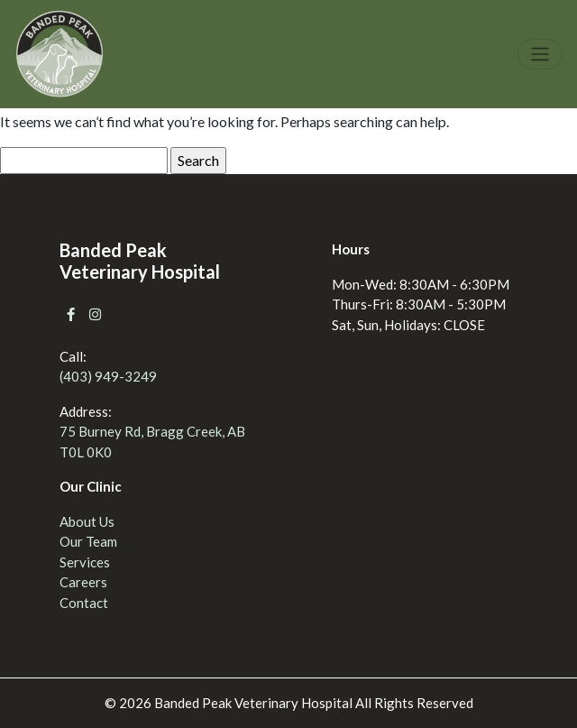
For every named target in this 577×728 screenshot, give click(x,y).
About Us (87, 521)
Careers (83, 582)
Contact (84, 603)
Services (85, 562)
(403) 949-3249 (108, 376)
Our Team (88, 541)
